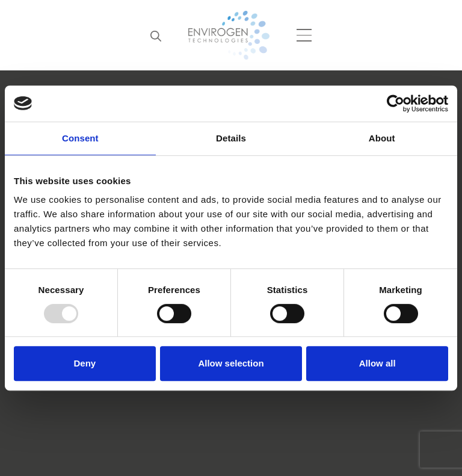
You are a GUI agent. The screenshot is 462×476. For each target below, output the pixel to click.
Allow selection (231, 363)
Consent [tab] (80, 138)
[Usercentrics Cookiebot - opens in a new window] (396, 104)
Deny (85, 363)
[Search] (156, 35)
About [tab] (382, 138)
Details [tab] (231, 138)
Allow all (377, 363)
